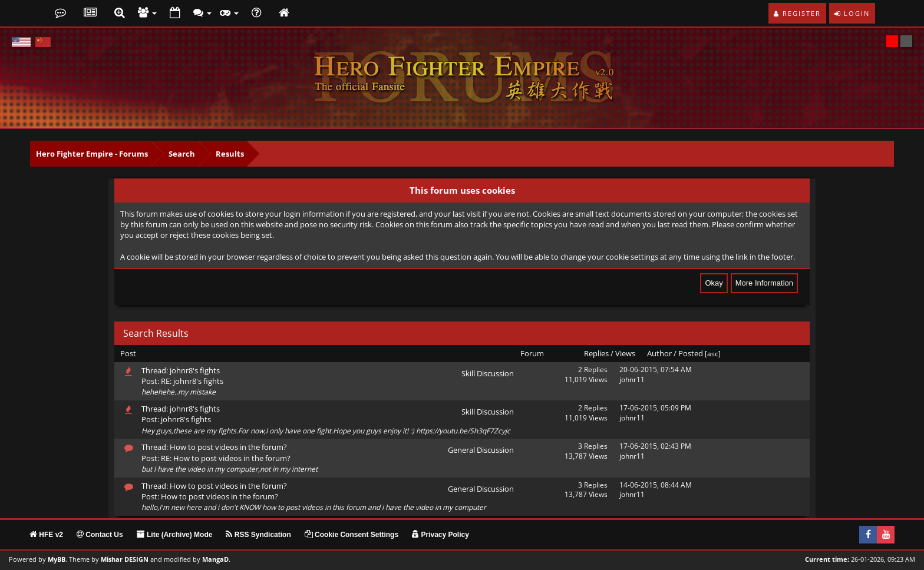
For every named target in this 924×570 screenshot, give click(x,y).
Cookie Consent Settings (352, 535)
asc (713, 354)
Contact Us (100, 535)
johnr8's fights (195, 370)
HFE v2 (46, 535)
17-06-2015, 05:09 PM (655, 408)
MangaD (215, 559)
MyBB (57, 559)
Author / (662, 353)
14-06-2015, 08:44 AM (656, 485)
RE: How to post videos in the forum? (226, 458)
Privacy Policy (440, 535)
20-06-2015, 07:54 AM (656, 369)
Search (182, 154)
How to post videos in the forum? (228, 447)
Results (230, 154)
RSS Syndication (258, 535)
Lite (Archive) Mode (175, 535)
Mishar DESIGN (125, 559)
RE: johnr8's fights (192, 381)
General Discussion (481, 450)
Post (128, 353)
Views (625, 353)
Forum (532, 353)
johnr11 (632, 380)
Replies (596, 353)
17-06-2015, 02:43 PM (655, 446)
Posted (691, 353)
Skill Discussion (488, 373)
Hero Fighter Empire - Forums (92, 154)
